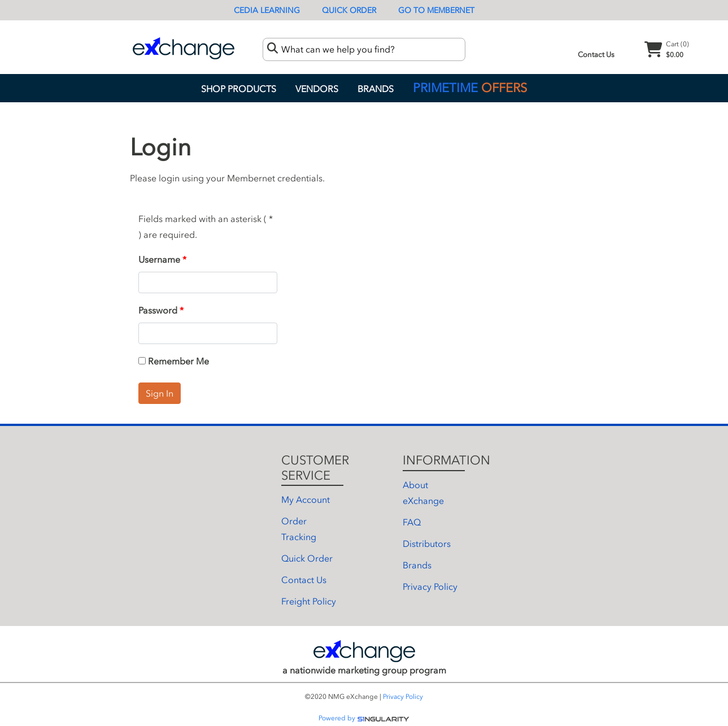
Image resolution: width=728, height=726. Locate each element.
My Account (306, 499)
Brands (376, 89)
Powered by (364, 718)
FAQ (412, 522)
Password (158, 310)
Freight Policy (309, 601)
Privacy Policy (430, 586)
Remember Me (174, 361)
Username (159, 259)
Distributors (427, 544)
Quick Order (349, 10)
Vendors (317, 89)
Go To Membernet (436, 10)
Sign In (160, 393)
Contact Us (596, 55)
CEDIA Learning (267, 10)
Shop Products (239, 89)
